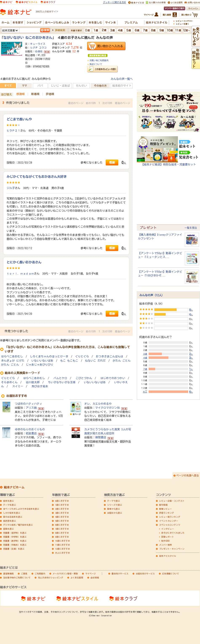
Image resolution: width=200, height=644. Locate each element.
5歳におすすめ (62, 521)
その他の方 (100, 86)
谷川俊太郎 (33, 382)
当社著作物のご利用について (17, 578)
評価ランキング (167, 513)
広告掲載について (171, 574)
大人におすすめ (63, 553)
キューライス (38, 44)
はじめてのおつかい (113, 378)
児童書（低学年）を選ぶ (15, 533)
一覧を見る (191, 228)
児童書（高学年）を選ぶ (15, 541)
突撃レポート (168, 537)
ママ (24, 86)
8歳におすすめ (62, 533)
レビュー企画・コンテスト (172, 501)
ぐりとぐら (82, 356)
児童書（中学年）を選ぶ (15, 537)
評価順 (50, 94)
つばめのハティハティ (28, 404)
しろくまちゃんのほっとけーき (49, 356)
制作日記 (165, 541)
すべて (8, 86)
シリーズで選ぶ (115, 505)
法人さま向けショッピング (51, 578)
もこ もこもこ (69, 361)
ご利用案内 (40, 574)
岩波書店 (31, 433)
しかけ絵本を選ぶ (12, 513)
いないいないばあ (42, 361)
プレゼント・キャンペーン (172, 549)
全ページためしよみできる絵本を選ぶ (21, 509)
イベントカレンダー (169, 521)
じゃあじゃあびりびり (40, 365)
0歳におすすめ (62, 501)
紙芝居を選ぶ (9, 521)
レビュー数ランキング (170, 517)
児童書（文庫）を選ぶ (14, 549)
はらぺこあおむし (12, 356)
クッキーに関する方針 (115, 2)
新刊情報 (163, 505)
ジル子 (11, 188)
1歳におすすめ (62, 505)
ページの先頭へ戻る (188, 475)
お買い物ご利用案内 (99, 60)
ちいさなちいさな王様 (62, 382)
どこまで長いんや (19, 119)
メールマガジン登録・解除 (65, 574)
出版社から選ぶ (115, 513)
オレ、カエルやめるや (98, 404)
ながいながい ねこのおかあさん (28, 38)
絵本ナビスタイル (168, 556)
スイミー (18, 386)
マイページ (91, 574)
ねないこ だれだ (95, 361)
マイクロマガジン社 (107, 408)
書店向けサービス (120, 574)
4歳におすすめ (62, 517)
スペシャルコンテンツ (170, 525)
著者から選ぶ (113, 509)
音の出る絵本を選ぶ (13, 517)
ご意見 (24, 574)
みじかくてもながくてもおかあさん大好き (37, 177)
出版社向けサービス (145, 574)
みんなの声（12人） (152, 295)
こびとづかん (84, 378)
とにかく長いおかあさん (24, 262)
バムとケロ (60, 378)
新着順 (35, 94)
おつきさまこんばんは (109, 356)
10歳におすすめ (63, 541)
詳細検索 (60, 30)
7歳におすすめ (62, 529)
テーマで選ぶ (113, 501)
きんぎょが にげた (13, 361)
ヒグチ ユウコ (38, 48)
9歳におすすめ (62, 537)
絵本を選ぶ (8, 501)
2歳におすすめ (62, 509)
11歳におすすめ (63, 545)
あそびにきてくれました (173, 533)
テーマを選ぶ (9, 505)
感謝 (112, 162)
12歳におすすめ (63, 549)
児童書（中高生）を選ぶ (15, 545)
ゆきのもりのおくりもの (30, 429)
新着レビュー (165, 509)
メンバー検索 (165, 545)
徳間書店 (101, 437)
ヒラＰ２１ (13, 131)
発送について (96, 64)
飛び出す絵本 (40, 386)
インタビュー (168, 529)
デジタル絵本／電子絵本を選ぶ (18, 525)
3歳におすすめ (62, 513)
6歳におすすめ (62, 525)
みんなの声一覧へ (122, 79)
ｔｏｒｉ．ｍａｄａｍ (20, 274)
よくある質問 (77, 578)
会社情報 (95, 578)
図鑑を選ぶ (8, 529)
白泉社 (39, 51)
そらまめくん (9, 382)
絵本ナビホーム (14, 487)
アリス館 (31, 408)
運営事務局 (8, 574)
